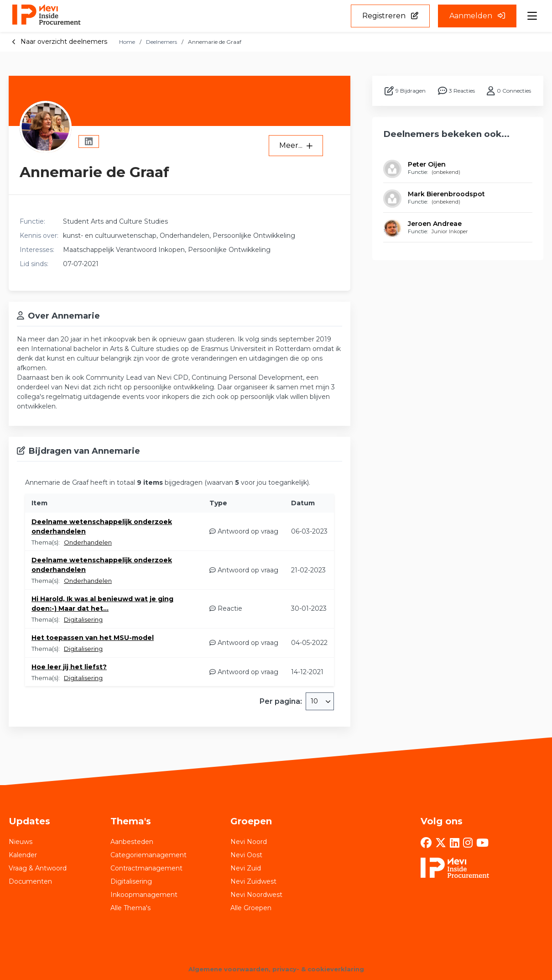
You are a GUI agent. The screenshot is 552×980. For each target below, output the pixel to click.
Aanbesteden (132, 842)
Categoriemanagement (148, 855)
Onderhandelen (88, 542)
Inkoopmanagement (144, 895)
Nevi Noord (249, 842)
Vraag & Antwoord (38, 868)
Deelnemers (161, 42)
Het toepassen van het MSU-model (93, 638)
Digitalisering (83, 619)
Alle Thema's (130, 908)
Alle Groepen (251, 908)
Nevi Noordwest (256, 895)
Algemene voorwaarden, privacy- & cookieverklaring (276, 969)
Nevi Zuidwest (253, 881)
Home (127, 42)
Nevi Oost (246, 855)
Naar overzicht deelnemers (60, 42)
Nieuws (21, 842)
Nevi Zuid (246, 868)
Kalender (23, 855)
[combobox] (320, 701)
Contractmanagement (146, 868)
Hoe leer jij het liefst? (69, 667)
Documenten (30, 881)
